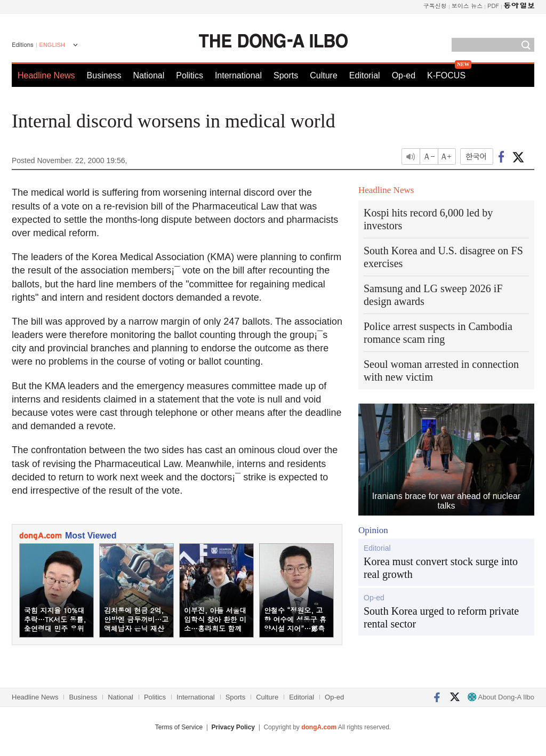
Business (104, 75)
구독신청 (435, 6)
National (149, 75)
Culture (324, 75)
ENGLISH (52, 45)
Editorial (365, 75)
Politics (190, 75)
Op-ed (404, 75)
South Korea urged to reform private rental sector (441, 617)
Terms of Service (179, 727)
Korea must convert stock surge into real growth (441, 568)
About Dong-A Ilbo (501, 697)
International (238, 75)
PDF (493, 6)
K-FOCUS (446, 75)
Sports (286, 75)
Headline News (46, 75)
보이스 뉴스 (467, 6)
